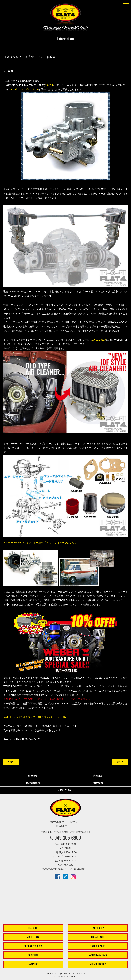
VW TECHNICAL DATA (98, 955)
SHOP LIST (33, 955)
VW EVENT (33, 964)
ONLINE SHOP (98, 928)
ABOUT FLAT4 (33, 937)
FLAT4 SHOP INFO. (98, 946)
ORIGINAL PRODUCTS (33, 946)
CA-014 (49, 85)
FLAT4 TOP (33, 928)
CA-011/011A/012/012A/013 (23, 89)
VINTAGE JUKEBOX (98, 964)
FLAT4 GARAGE (98, 937)
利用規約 (98, 776)
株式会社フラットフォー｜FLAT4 (65, 15)
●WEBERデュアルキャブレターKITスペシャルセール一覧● (35, 717)
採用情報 (98, 783)
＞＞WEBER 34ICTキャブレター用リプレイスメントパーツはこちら (40, 543)
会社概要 (33, 776)
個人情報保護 (33, 783)
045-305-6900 (68, 838)
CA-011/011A (99, 340)
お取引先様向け (65, 790)
